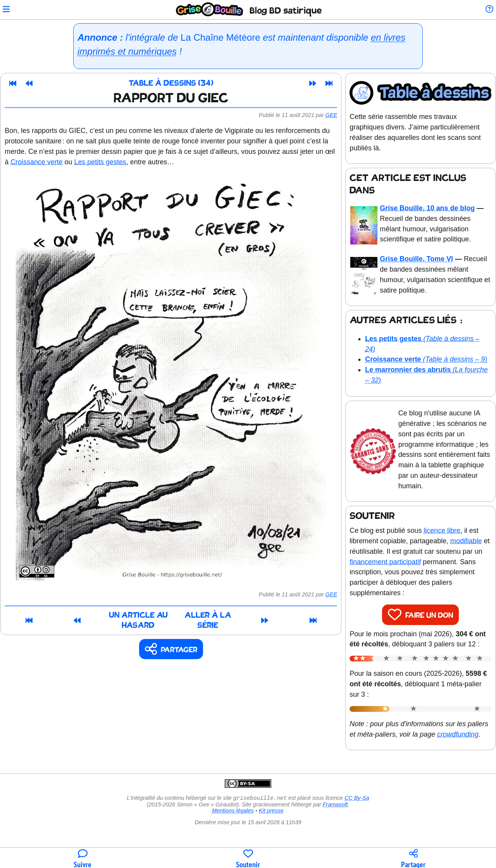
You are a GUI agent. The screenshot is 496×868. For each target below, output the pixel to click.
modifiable (470, 550)
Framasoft (335, 835)
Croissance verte (40, 162)
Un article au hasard (110, 616)
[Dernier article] (332, 83)
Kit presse (271, 841)
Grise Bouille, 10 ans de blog (430, 207)
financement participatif (398, 571)
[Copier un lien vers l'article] (175, 641)
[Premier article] (16, 83)
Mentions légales (233, 841)
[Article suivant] (316, 83)
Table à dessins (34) (175, 84)
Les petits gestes (103, 162)
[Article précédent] (33, 83)
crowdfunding (374, 764)
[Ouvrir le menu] (9, 10)
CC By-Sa (357, 828)
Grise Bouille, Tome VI (419, 258)
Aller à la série (243, 616)
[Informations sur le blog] (486, 10)
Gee (335, 115)
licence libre (445, 540)
